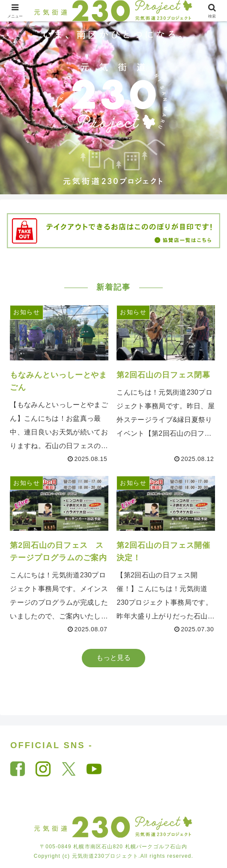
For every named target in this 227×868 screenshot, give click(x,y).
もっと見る (113, 658)
